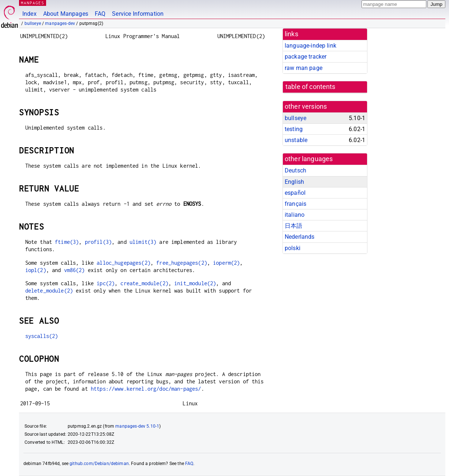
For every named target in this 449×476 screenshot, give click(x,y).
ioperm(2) (226, 263)
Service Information (138, 14)
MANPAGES (33, 3)
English (294, 182)
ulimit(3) (143, 242)
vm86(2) (74, 270)
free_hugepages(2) (182, 263)
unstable (296, 140)
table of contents (310, 87)
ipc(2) (106, 283)
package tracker (306, 57)
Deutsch (295, 170)
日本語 (293, 226)
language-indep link (310, 46)
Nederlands (300, 237)
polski (293, 248)
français (295, 204)
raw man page (304, 68)
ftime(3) (67, 242)
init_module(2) (195, 283)
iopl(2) (36, 270)
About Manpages (66, 14)
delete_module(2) (49, 291)
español (295, 193)
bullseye (33, 23)
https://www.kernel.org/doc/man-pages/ (146, 389)
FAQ (100, 14)
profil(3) (98, 242)
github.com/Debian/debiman (99, 464)
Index (29, 14)
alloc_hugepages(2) (124, 263)
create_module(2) (144, 283)
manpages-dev (60, 23)
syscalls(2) (42, 336)
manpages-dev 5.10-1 (137, 426)
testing (294, 129)
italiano (295, 215)
